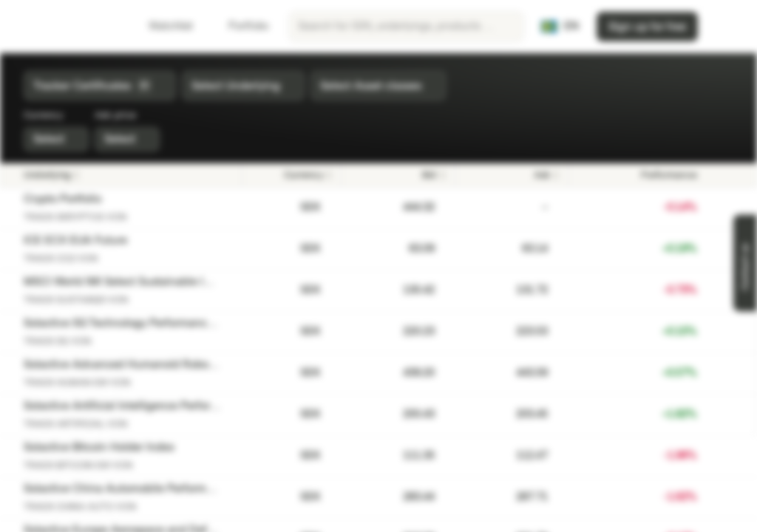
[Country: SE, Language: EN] (560, 27)
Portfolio (240, 26)
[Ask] (512, 175)
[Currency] (292, 175)
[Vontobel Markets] (64, 27)
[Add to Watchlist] (716, 208)
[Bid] (398, 175)
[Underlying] (128, 175)
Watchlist (162, 26)
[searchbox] (406, 27)
